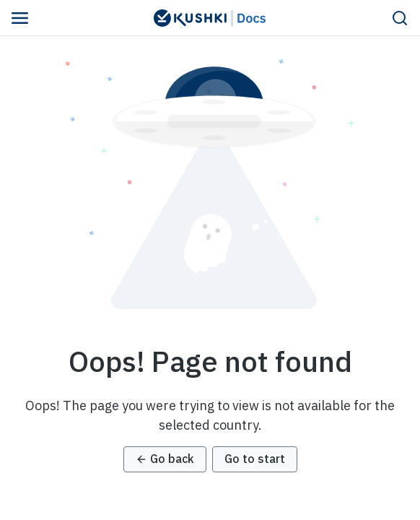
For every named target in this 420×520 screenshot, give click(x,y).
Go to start (255, 459)
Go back (165, 459)
